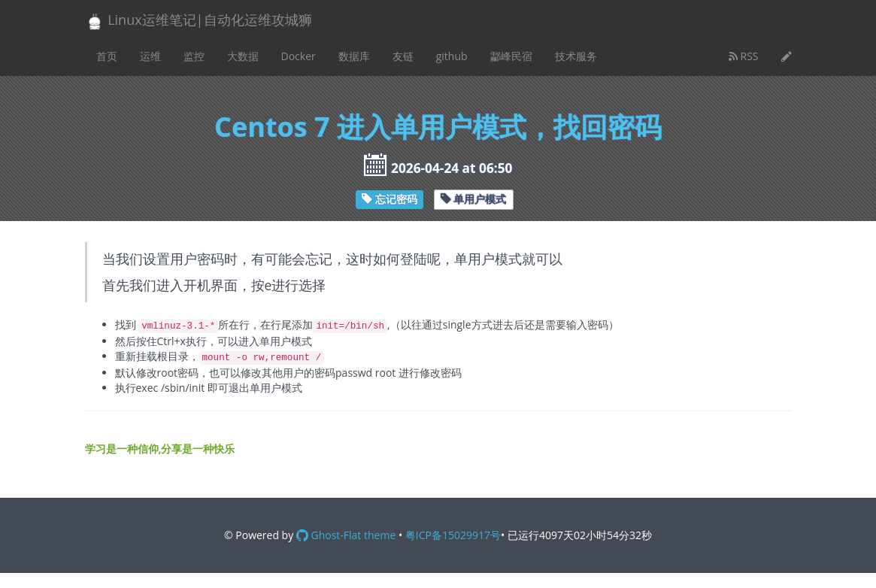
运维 (150, 56)
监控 (194, 56)
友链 (403, 56)
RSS (744, 56)
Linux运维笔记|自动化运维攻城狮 (199, 21)
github (452, 56)
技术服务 (576, 56)
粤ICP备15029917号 (453, 535)
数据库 (354, 56)
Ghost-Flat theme (346, 535)
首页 (107, 56)
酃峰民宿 (511, 56)
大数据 (243, 56)
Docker (299, 56)
